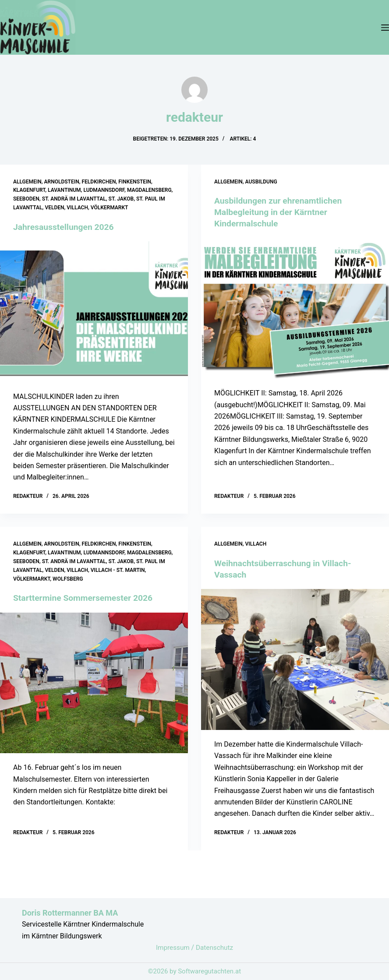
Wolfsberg (68, 579)
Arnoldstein (62, 182)
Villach (77, 208)
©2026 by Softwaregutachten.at (194, 971)
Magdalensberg (149, 190)
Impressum (173, 947)
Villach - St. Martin (118, 570)
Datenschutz (215, 947)
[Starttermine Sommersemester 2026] (94, 683)
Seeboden (26, 199)
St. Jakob (121, 199)
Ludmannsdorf (104, 190)
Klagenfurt (29, 190)
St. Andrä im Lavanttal (74, 199)
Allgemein (27, 182)
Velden (54, 208)
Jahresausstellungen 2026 (65, 227)
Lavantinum (64, 190)
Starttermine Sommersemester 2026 (85, 598)
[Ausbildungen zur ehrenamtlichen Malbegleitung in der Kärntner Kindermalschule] (295, 308)
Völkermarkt (110, 208)
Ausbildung (261, 182)
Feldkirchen (99, 182)
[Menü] (385, 28)
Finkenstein (135, 182)
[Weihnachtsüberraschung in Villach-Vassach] (295, 659)
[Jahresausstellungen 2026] (94, 312)
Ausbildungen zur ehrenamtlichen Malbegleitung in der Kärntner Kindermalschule (281, 212)
